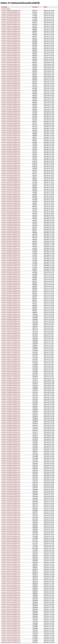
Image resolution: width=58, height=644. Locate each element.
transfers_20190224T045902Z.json (11, 103)
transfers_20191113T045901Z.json (11, 559)
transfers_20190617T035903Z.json (11, 300)
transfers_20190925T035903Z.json (11, 474)
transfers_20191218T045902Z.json (11, 620)
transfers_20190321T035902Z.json (11, 146)
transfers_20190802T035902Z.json (11, 380)
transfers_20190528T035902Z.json (11, 266)
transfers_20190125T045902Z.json (11, 50)
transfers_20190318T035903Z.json (11, 141)
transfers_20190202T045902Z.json (11, 64)
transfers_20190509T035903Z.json (11, 231)
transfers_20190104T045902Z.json (11, 14)
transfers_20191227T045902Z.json (11, 635)
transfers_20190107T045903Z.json (11, 19)
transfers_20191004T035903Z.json (11, 490)
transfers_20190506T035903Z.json (11, 226)
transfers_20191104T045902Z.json (11, 543)
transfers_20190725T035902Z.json (11, 366)
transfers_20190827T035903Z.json (11, 424)
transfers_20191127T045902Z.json (11, 583)
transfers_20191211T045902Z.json (11, 608)
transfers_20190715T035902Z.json (11, 349)
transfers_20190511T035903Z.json (11, 234)
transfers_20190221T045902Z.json (11, 97)
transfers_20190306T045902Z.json (11, 120)
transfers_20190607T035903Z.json (11, 283)
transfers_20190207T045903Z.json (11, 73)
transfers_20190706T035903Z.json (11, 333)
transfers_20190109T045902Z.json (11, 23)
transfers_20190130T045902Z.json (11, 59)
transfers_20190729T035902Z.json (11, 373)
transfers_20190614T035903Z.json (11, 295)
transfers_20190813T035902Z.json (11, 399)
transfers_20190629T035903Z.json (11, 321)
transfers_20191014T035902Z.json (11, 507)
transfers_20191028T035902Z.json (11, 531)
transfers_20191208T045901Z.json (11, 602)
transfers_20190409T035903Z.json (11, 179)
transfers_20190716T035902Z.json (11, 351)
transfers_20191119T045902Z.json (11, 569)
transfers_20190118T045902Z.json (11, 38)
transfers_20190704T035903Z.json (11, 330)
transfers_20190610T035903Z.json (11, 288)
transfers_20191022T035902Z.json (11, 521)
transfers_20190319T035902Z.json (11, 142)
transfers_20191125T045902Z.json (11, 580)
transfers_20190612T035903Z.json (11, 292)
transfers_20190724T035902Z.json (11, 365)
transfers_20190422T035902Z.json (11, 201)
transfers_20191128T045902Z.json (11, 585)
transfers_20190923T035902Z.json (11, 471)
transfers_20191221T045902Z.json (11, 625)
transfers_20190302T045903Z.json (11, 113)
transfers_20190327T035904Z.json (11, 156)
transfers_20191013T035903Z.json (11, 505)
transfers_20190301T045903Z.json (11, 111)
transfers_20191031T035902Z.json (11, 536)
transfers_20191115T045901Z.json (11, 562)
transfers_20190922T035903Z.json (11, 469)
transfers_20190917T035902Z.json (11, 460)
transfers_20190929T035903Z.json (11, 481)
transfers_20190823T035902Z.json (11, 417)
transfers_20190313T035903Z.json (11, 132)
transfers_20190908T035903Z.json (11, 444)
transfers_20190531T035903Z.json (11, 271)
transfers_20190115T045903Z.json (11, 33)
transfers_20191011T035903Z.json (11, 502)
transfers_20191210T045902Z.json (11, 606)
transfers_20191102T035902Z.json (11, 540)
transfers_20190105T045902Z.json (11, 16)
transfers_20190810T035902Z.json (11, 394)
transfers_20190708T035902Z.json (11, 337)
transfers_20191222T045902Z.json (11, 627)
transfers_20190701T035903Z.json (11, 325)
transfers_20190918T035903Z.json (11, 462)
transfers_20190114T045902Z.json (11, 31)
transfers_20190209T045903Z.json (11, 76)
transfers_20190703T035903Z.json (11, 328)
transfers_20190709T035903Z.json (11, 339)
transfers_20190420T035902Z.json (11, 198)
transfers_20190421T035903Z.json (11, 200)
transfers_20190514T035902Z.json (11, 240)
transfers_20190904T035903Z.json (11, 438)
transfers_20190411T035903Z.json (11, 182)
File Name (4, 7)
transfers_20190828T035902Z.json (11, 425)
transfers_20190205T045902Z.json (11, 70)
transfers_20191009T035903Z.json (11, 498)
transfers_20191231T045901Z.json (11, 642)
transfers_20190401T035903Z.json (11, 165)
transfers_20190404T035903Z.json (11, 170)
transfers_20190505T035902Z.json (11, 224)
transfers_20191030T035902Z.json (11, 535)
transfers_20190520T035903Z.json (11, 252)
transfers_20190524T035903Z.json (11, 259)
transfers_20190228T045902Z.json (11, 109)
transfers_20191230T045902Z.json (11, 641)
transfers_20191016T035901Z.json (11, 510)
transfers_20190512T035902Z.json (11, 236)
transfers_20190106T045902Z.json (11, 17)
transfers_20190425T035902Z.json (11, 207)
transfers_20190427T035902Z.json (11, 210)
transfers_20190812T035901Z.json (11, 398)
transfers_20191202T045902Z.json (11, 592)
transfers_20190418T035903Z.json (11, 195)
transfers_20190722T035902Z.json (11, 361)
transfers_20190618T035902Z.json (11, 302)
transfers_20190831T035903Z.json (11, 431)
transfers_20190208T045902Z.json (11, 75)
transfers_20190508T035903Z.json (11, 229)
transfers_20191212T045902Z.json (11, 609)
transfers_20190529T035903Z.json (11, 267)
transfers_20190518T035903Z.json (11, 247)
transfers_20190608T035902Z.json (11, 285)
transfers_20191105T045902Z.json (11, 545)
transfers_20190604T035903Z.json (11, 278)
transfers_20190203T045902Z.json (11, 66)
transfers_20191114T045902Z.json (11, 561)
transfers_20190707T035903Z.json (11, 335)
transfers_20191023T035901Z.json (11, 523)
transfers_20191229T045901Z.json (11, 639)
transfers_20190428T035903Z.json (11, 212)
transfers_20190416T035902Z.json (11, 191)
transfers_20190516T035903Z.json (11, 243)
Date (45, 7)
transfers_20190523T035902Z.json (11, 257)
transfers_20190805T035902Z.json (11, 385)
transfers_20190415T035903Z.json (11, 189)
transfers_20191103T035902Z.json (11, 542)
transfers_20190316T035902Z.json (11, 137)
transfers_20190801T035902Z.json (11, 379)
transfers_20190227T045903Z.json (11, 108)
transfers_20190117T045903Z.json (11, 37)
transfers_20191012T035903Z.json (11, 503)
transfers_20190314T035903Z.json (11, 134)
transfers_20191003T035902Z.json (11, 488)
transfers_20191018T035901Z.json (11, 514)
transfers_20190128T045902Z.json (11, 56)
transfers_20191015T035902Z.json (11, 509)
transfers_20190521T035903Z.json (11, 254)
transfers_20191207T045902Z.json (11, 601)
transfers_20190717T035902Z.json (11, 352)
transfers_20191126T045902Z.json (11, 582)
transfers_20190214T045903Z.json (11, 85)
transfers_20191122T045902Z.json (11, 575)
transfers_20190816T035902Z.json (11, 404)
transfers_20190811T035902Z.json (11, 396)
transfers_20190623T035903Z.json (11, 311)
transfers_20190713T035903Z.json (11, 346)
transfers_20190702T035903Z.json (11, 326)
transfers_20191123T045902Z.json (11, 576)
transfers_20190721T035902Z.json (11, 359)
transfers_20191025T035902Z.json (11, 526)
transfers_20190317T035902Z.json (11, 139)
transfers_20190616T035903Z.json (11, 299)
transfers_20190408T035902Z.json (11, 177)
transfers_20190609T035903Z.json (11, 287)
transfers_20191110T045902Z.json (11, 554)
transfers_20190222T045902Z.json (11, 99)
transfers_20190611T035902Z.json (11, 290)
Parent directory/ (6, 9)
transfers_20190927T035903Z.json (11, 477)
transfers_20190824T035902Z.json (11, 418)
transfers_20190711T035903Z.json (11, 342)
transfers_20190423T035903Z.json (11, 203)
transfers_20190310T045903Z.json (11, 127)
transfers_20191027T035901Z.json (11, 530)
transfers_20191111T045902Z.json (11, 556)
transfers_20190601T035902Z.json (11, 273)
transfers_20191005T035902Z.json (11, 491)
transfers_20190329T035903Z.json (11, 160)
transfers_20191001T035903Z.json (11, 484)
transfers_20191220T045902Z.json (11, 623)
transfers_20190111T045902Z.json (11, 26)
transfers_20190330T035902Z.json (11, 162)
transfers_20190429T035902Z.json (11, 214)
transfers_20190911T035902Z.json (11, 450)
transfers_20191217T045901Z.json (11, 618)
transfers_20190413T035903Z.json (11, 186)
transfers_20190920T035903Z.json (11, 465)
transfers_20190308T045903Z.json (11, 123)
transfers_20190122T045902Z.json (11, 45)
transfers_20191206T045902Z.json (11, 599)
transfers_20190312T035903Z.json (11, 130)
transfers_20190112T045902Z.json (11, 28)
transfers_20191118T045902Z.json (11, 568)
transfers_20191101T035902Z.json (11, 538)
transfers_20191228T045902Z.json (11, 637)
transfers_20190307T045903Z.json (11, 122)
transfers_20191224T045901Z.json (11, 630)
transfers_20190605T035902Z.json (11, 280)
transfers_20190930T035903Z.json (11, 483)
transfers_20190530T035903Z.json (11, 269)
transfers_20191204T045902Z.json (11, 595)
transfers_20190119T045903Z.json (11, 40)
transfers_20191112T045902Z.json (11, 557)
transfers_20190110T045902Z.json (11, 24)
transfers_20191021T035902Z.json (11, 519)
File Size (35, 7)
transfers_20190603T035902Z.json (11, 276)
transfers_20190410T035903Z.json (11, 181)
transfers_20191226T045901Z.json (11, 634)
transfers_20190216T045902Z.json (11, 89)
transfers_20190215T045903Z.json (11, 87)
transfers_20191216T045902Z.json (11, 616)
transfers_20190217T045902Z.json (11, 90)
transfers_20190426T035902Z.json (11, 208)
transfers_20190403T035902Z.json (11, 168)
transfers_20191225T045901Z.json (11, 632)
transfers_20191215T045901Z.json (11, 615)
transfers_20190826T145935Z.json (11, 422)
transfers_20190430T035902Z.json (11, 215)
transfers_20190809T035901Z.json (11, 392)
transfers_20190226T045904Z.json (11, 106)
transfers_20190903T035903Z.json (11, 436)
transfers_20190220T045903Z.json (11, 96)
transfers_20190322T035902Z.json (11, 148)
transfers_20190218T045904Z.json (11, 92)
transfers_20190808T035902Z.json (11, 391)
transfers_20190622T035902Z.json (11, 309)
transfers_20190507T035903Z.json (11, 227)
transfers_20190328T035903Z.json (11, 158)
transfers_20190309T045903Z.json (11, 125)
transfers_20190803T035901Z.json (11, 382)
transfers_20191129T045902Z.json (11, 587)
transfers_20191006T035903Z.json (11, 493)
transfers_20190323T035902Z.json (11, 149)
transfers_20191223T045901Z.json (11, 628)
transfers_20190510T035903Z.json (11, 233)
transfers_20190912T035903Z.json (11, 451)
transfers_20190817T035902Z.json (11, 406)
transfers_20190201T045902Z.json (11, 63)
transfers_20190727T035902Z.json (11, 370)
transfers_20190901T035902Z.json (11, 432)
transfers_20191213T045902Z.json (11, 611)
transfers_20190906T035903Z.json (11, 441)
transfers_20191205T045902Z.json (11, 597)
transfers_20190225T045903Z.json (11, 104)
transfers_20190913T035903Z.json (11, 453)
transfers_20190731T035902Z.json (11, 377)
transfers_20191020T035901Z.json (11, 517)
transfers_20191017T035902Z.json (11, 512)
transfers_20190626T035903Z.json (11, 316)
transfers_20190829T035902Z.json (11, 427)
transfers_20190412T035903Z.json (11, 184)
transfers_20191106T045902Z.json (11, 547)
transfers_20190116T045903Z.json (11, 35)
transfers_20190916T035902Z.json (11, 458)
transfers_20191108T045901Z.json (11, 550)
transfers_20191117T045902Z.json (11, 566)
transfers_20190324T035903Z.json (11, 151)
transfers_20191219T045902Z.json (11, 622)
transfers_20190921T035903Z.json (11, 467)
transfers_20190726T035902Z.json (11, 368)
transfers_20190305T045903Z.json (11, 118)
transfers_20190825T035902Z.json (11, 420)
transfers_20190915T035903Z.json (11, 457)
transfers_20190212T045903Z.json (11, 82)
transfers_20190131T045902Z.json (11, 61)
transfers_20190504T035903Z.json (11, 222)
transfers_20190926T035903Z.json (11, 476)
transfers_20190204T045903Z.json (11, 68)
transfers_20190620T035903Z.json (11, 306)
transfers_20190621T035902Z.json (11, 307)
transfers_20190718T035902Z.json (11, 354)
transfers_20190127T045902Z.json (11, 54)
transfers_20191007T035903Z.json (11, 495)
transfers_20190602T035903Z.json (11, 274)
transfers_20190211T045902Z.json (11, 80)
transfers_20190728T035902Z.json (11, 372)
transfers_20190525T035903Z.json (11, 260)
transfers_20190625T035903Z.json (11, 314)
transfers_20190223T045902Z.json (11, 101)
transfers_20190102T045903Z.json (11, 11)
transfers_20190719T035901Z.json (11, 356)
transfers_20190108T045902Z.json (11, 21)
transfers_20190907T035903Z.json (11, 443)
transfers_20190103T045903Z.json (11, 12)
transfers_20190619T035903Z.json (11, 304)
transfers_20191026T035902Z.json (11, 528)
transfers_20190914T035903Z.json (11, 455)
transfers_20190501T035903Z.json (11, 217)
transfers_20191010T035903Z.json (11, 500)
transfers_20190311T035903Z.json (11, 129)
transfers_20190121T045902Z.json (11, 43)
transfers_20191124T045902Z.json (11, 578)
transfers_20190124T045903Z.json (11, 49)
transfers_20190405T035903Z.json (11, 172)
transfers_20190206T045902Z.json (11, 71)
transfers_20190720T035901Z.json (11, 358)
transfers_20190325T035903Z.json (11, 153)
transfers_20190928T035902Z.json (11, 479)
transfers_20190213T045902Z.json (11, 83)
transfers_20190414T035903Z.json (11, 188)
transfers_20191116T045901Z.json (11, 564)
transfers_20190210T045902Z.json (11, 78)
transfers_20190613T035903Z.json (11, 293)
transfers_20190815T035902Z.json (11, 403)
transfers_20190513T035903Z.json (11, 238)
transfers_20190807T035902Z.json (11, 389)
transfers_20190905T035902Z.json (11, 439)
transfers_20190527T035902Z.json (11, 264)
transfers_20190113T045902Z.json (11, 30)
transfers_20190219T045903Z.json (11, 94)
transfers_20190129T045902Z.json (11, 57)
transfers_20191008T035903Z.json (11, 496)
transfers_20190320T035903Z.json (11, 144)
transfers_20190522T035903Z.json (11, 255)
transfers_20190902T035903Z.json (11, 434)
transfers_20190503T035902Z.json (11, 221)
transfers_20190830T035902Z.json (11, 429)
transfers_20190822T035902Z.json (11, 415)
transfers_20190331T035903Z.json (11, 163)
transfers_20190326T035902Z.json (11, 155)
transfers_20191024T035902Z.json (11, 524)
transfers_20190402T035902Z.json (11, 167)
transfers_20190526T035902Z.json (11, 262)
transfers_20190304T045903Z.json (11, 116)
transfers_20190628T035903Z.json (11, 319)
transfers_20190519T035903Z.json (11, 250)
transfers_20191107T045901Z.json (11, 549)
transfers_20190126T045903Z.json (11, 52)
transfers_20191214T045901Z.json (11, 613)
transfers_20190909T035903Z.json (11, 446)
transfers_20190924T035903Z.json (11, 472)
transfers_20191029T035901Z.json (11, 533)
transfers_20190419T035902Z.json (11, 196)
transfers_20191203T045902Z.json (11, 594)
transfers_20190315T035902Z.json (11, 135)
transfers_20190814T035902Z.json (11, 401)
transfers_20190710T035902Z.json (11, 340)
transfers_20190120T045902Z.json (11, 42)
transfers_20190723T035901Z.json (11, 363)
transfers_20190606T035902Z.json (11, 281)
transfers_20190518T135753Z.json (11, 248)
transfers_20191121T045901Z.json (11, 573)
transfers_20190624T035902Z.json (11, 312)
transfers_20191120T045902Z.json (11, 571)
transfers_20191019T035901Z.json (11, 516)
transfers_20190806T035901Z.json (11, 387)
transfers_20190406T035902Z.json (11, 174)
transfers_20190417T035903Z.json (11, 193)
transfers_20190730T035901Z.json (11, 375)
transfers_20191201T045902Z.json (11, 590)
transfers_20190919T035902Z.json (11, 464)
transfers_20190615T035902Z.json (11, 297)
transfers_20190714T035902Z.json (11, 347)
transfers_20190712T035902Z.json (11, 344)
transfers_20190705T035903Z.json (11, 332)
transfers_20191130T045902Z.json (11, 588)
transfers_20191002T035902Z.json (11, 486)
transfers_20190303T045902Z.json (11, 115)
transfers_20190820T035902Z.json (11, 411)
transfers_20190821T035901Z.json (11, 413)
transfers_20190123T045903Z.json (11, 47)
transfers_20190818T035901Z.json (11, 408)
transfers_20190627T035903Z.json (11, 318)
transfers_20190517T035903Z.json (11, 245)
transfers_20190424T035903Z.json (11, 205)
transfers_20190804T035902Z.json (11, 384)
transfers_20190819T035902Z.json (11, 410)
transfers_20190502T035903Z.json (11, 219)
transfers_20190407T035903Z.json (11, 175)
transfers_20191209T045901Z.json (11, 604)
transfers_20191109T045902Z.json (11, 552)
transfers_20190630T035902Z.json (11, 323)
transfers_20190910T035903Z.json (11, 448)
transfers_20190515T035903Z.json (11, 241)
